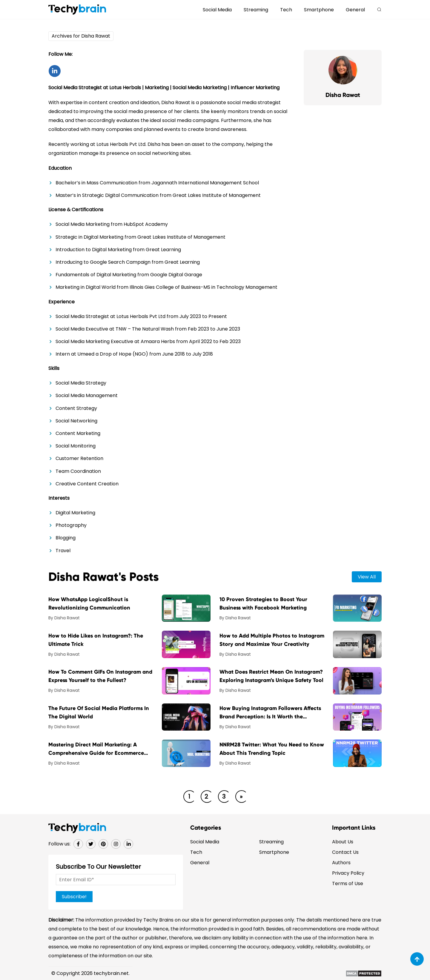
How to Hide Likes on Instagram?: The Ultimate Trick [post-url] (96, 640)
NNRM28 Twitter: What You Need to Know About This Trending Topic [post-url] (272, 749)
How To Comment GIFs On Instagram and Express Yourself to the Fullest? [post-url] (100, 676)
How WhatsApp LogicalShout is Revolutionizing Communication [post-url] (89, 604)
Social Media (217, 10)
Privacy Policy (348, 873)
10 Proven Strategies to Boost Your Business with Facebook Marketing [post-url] (263, 604)
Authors (341, 863)
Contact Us (345, 852)
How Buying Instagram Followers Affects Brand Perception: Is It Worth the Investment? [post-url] (270, 713)
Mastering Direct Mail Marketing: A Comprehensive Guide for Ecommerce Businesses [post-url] (96, 749)
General (355, 10)
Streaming (256, 10)
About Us (343, 842)
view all (367, 577)
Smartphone (319, 10)
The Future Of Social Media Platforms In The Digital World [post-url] (99, 712)
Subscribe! (74, 897)
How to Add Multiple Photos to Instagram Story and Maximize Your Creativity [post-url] (272, 640)
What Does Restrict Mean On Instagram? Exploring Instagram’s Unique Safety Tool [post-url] (271, 676)
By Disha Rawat (64, 618)
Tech (286, 10)
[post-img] (186, 608)
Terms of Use (348, 883)
